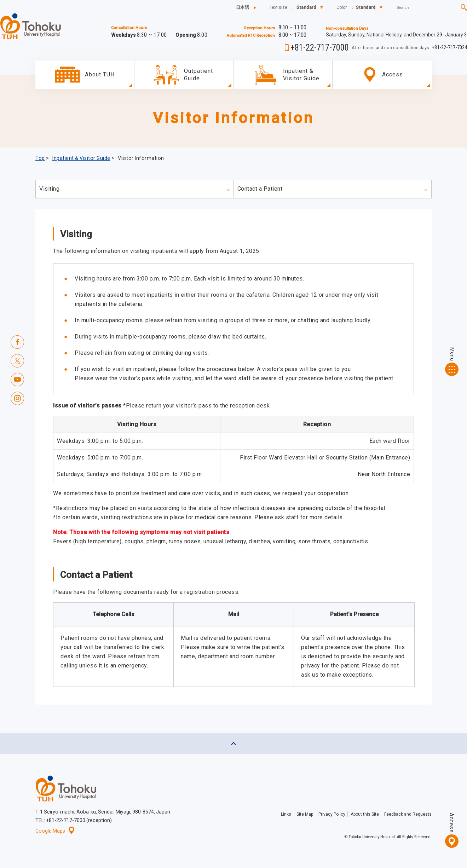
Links (286, 814)
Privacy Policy (332, 814)
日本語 (243, 7)
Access (452, 823)
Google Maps (55, 831)
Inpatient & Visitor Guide (301, 75)
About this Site (365, 814)
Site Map (305, 814)
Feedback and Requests (408, 814)
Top (40, 158)
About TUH (100, 74)
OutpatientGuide (198, 75)
